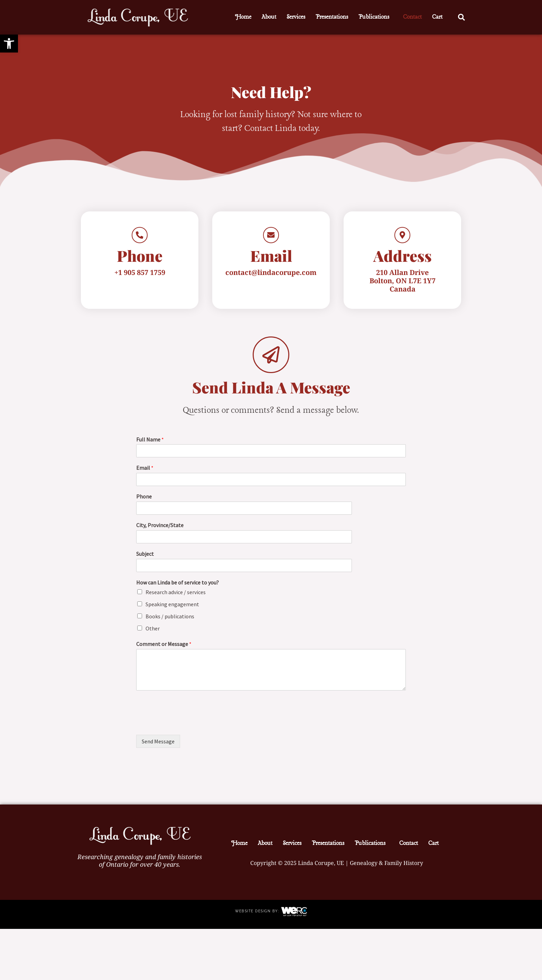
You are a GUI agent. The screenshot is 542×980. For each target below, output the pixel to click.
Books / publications (170, 622)
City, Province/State (160, 531)
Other (153, 634)
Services (296, 17)
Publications (374, 17)
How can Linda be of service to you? (177, 588)
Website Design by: (258, 917)
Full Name (150, 445)
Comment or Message (164, 650)
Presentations (332, 17)
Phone (144, 503)
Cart (437, 17)
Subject (145, 560)
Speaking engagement (172, 610)
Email (145, 474)
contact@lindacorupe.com (271, 278)
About (269, 17)
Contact (412, 17)
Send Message (158, 747)
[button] (376, 17)
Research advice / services (176, 598)
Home (243, 17)
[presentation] (189, 729)
